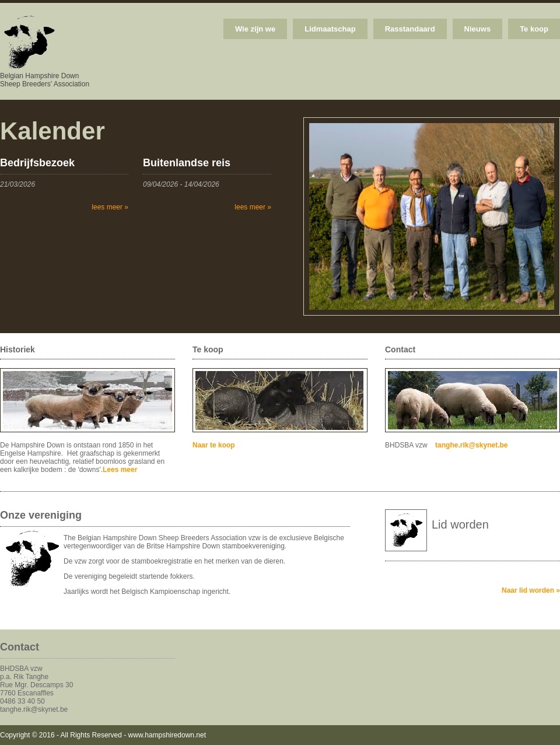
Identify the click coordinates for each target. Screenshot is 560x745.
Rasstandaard (410, 29)
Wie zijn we (255, 29)
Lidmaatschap (330, 29)
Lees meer (120, 470)
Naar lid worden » (531, 590)
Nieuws (478, 29)
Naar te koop (214, 445)
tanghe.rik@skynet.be (471, 445)
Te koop (534, 29)
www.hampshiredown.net (167, 735)
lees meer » (110, 207)
